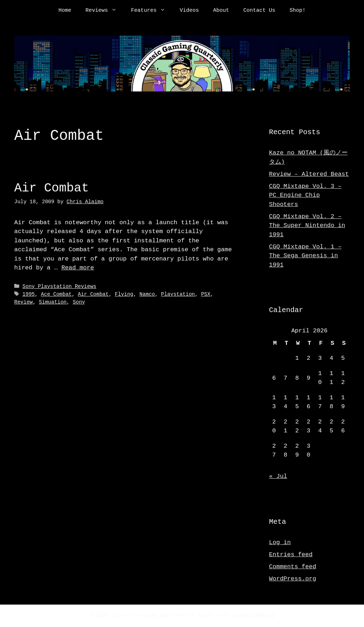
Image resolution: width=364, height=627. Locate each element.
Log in (280, 542)
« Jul (278, 476)
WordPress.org (293, 579)
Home (65, 11)
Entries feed (291, 555)
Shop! (298, 11)
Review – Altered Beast (309, 174)
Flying (124, 294)
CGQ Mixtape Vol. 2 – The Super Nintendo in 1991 (307, 226)
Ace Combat (56, 294)
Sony (79, 302)
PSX (206, 294)
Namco (147, 294)
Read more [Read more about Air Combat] (78, 268)
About (221, 11)
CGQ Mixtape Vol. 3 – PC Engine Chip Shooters (305, 195)
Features (152, 11)
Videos (189, 11)
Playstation (178, 294)
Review (23, 302)
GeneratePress (254, 616)
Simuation (53, 302)
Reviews (105, 11)
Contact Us (259, 11)
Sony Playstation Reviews (59, 287)
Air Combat (52, 188)
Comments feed (293, 567)
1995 (29, 294)
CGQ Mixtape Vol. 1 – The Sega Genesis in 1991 (305, 256)
